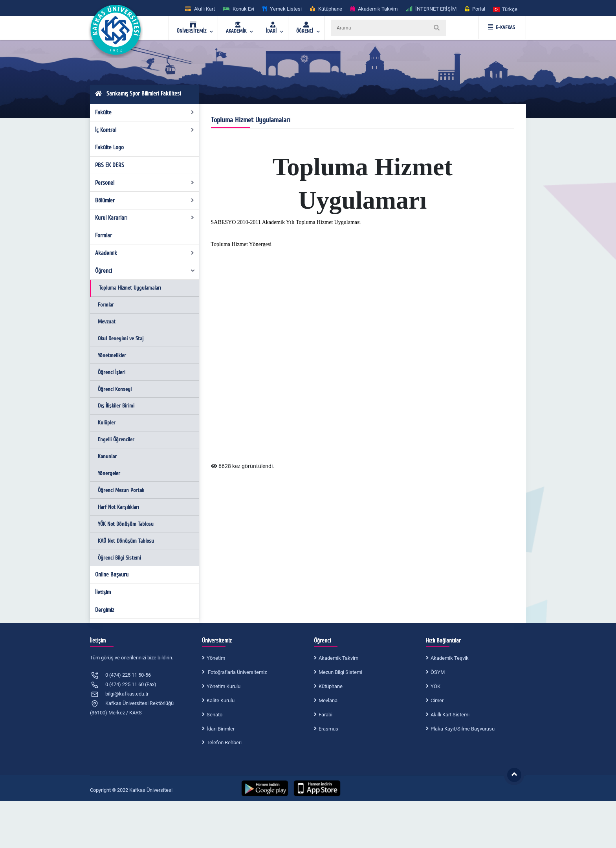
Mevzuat (107, 322)
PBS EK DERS (110, 165)
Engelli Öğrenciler (116, 440)
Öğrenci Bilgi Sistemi (119, 558)
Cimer (437, 700)
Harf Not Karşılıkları (118, 507)
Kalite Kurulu (221, 700)
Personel (145, 183)
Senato (214, 715)
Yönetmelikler (112, 355)
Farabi (325, 715)
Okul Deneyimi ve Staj (121, 339)
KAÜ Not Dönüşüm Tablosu (126, 541)
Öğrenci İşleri (112, 372)
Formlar (104, 235)
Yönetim (216, 658)
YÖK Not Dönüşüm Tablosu (126, 524)
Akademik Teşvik (450, 658)
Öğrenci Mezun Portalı (121, 490)
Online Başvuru (112, 575)
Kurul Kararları (145, 218)
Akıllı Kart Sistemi (450, 715)
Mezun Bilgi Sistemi (340, 672)
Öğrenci (145, 271)
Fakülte (145, 112)
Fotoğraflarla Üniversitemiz (237, 672)
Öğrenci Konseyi (115, 389)
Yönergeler (109, 473)
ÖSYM (438, 672)
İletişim (103, 592)
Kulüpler (107, 423)
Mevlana (328, 700)
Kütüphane (331, 686)
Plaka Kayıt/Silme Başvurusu (463, 729)
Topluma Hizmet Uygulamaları (130, 288)
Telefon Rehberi (224, 742)
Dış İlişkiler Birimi (116, 406)
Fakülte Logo (109, 147)
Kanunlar (107, 456)
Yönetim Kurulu (224, 686)
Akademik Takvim (338, 658)
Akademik (145, 253)
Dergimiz (105, 610)
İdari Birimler (221, 729)
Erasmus (328, 729)
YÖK (435, 686)
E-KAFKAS (501, 28)
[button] (506, 9)
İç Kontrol (145, 130)
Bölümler (145, 200)
